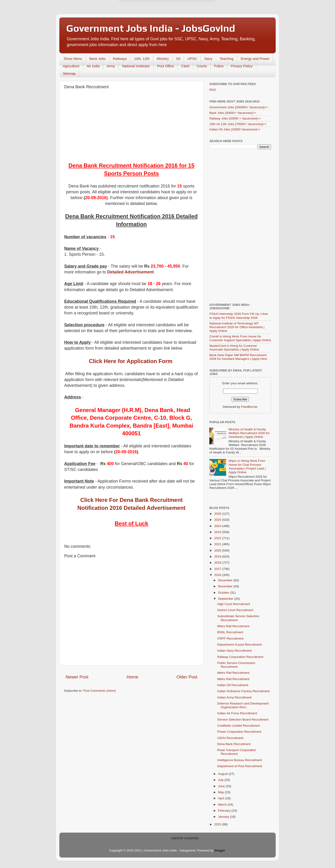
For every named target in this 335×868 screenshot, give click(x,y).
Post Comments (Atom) (100, 691)
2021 (218, 544)
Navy (208, 59)
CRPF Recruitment (230, 638)
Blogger (220, 850)
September (226, 599)
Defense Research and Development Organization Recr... (243, 705)
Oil (178, 59)
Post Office (166, 66)
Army (111, 66)
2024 (218, 526)
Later (145, 24)
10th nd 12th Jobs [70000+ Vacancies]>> (238, 124)
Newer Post (77, 677)
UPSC (192, 59)
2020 (218, 550)
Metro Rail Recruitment (233, 626)
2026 (218, 514)
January (224, 817)
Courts (202, 66)
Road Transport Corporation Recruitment (237, 752)
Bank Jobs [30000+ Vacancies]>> (233, 113)
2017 (218, 569)
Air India (93, 66)
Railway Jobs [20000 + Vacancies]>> (235, 118)
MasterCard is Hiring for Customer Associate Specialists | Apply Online (234, 348)
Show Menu (73, 59)
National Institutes (136, 66)
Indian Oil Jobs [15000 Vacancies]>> (235, 129)
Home (132, 677)
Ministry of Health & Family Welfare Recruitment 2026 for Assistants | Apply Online (249, 433)
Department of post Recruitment (240, 645)
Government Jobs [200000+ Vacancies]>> (239, 107)
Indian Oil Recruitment (233, 685)
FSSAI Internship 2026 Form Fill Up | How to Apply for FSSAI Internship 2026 (239, 316)
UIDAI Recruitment (230, 738)
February (225, 811)
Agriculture (71, 66)
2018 (218, 563)
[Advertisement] (131, 127)
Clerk (185, 66)
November (226, 586)
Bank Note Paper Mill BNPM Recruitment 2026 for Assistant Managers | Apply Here (238, 357)
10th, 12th (142, 59)
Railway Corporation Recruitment (240, 657)
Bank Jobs (97, 59)
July (221, 780)
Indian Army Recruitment (234, 697)
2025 (218, 520)
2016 (218, 575)
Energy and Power (255, 59)
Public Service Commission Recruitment (236, 665)
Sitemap (69, 73)
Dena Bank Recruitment (234, 744)
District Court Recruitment (235, 610)
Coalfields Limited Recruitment (239, 726)
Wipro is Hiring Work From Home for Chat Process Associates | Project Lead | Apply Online (247, 466)
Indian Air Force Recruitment (237, 713)
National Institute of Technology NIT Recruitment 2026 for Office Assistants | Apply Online (237, 327)
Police (219, 66)
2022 (218, 538)
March (223, 805)
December (226, 580)
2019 (218, 557)
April (222, 798)
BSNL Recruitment (230, 632)
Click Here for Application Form (131, 361)
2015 (218, 824)
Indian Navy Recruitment (234, 651)
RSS (213, 90)
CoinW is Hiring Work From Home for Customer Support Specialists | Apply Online (240, 338)
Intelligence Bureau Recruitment (240, 760)
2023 (218, 532)
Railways (120, 59)
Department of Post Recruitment (240, 766)
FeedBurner (249, 407)
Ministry (163, 59)
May (221, 792)
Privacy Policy (242, 66)
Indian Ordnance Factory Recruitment (243, 691)
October (224, 593)
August (223, 774)
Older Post (187, 677)
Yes (192, 24)
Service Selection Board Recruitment (243, 720)
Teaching (227, 59)
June (222, 786)
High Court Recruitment (234, 604)
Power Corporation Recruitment (239, 732)
